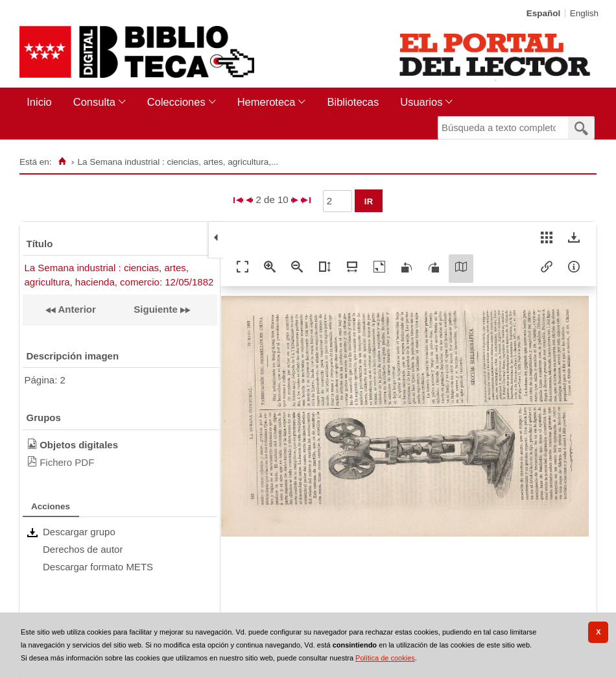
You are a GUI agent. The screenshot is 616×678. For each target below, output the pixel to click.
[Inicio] (62, 162)
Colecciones (176, 102)
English (584, 13)
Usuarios (421, 102)
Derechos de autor (83, 549)
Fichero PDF (67, 462)
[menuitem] (42, 102)
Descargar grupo (79, 532)
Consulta (94, 102)
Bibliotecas (353, 102)
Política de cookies (385, 658)
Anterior (76, 309)
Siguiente (156, 309)
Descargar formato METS (98, 567)
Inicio (39, 102)
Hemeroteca (267, 102)
